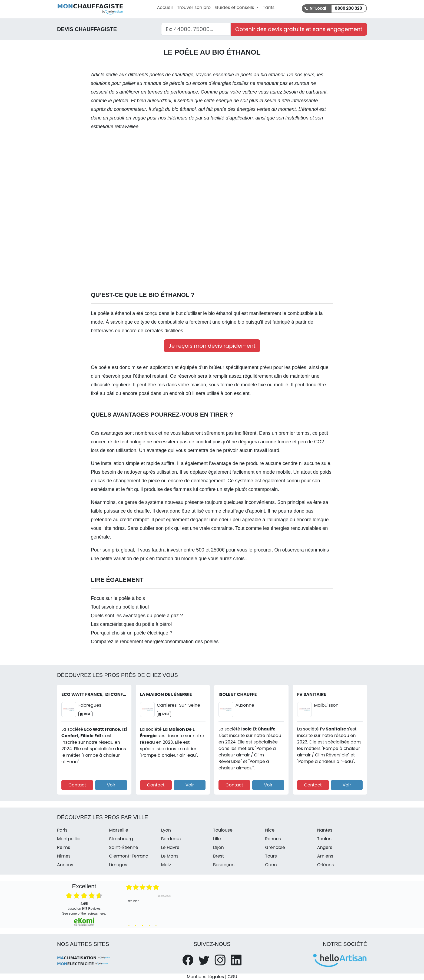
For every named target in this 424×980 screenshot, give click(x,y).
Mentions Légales (205, 977)
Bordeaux (171, 839)
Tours (271, 856)
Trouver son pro (194, 7)
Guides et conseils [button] (235, 7)
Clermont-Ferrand (129, 856)
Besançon (224, 865)
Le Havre (170, 847)
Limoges (118, 865)
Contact (77, 785)
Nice (270, 830)
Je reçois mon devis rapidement (212, 346)
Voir (111, 785)
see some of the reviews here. (84, 913)
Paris (62, 830)
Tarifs (269, 7)
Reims (64, 847)
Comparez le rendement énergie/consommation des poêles (155, 642)
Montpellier (69, 839)
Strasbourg (121, 839)
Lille (217, 839)
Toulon (324, 839)
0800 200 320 (348, 8)
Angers (325, 847)
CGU (233, 977)
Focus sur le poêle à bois (118, 598)
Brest (218, 856)
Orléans (326, 865)
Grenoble (275, 847)
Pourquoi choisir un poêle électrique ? (132, 633)
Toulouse (223, 830)
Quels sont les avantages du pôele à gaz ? (137, 616)
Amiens (325, 856)
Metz (166, 865)
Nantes (325, 830)
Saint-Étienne (123, 847)
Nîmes (64, 856)
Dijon (218, 847)
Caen (271, 865)
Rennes (273, 839)
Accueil (165, 7)
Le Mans (170, 856)
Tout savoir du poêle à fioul (120, 607)
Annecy (65, 865)
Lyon (166, 830)
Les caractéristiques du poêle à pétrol (131, 624)
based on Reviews (84, 906)
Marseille (119, 830)
